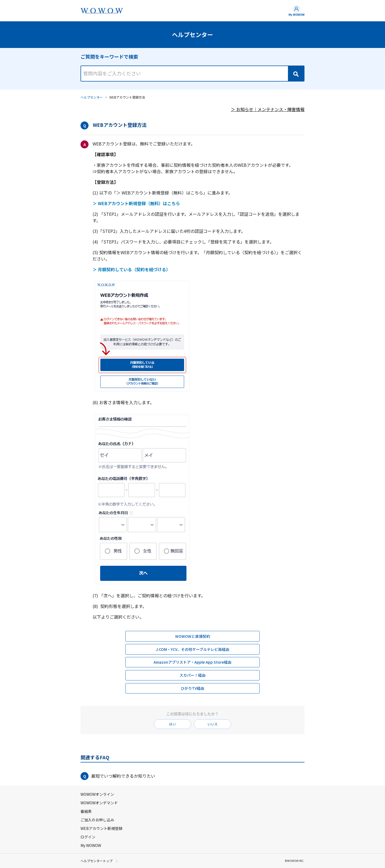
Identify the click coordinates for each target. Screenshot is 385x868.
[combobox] (192, 69)
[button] (192, 776)
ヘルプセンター (92, 97)
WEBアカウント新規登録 (101, 828)
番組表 (86, 811)
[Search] (296, 74)
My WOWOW (296, 15)
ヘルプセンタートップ (97, 861)
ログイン (88, 837)
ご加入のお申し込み (97, 820)
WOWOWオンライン (97, 794)
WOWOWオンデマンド (99, 803)
